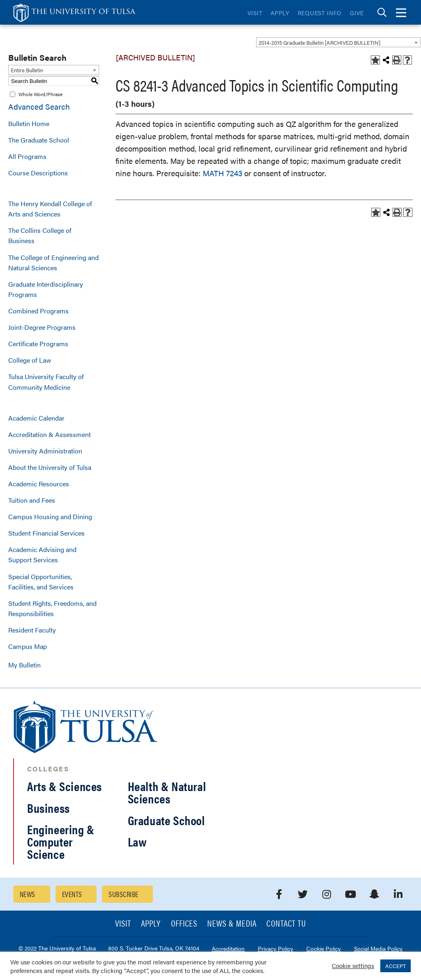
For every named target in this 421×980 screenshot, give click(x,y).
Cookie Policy (324, 949)
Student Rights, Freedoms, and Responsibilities (52, 608)
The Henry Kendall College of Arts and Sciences (50, 209)
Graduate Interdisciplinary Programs (46, 289)
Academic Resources (39, 484)
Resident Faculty (32, 630)
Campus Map (28, 646)
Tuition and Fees (32, 500)
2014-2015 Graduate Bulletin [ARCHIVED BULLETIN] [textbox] (319, 43)
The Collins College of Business (40, 235)
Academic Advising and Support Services (42, 554)
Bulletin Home (29, 123)
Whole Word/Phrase (40, 94)
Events (72, 894)
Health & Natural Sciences (167, 792)
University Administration (45, 451)
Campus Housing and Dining (50, 516)
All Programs (27, 156)
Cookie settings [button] (353, 965)
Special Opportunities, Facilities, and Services (41, 582)
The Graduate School (39, 140)
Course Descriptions (38, 173)
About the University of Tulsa (50, 467)
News (28, 894)
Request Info (320, 13)
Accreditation (228, 949)
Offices (184, 924)
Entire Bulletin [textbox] (27, 70)
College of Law (30, 360)
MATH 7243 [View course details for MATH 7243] (222, 173)
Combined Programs (38, 311)
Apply (280, 13)
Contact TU (286, 924)
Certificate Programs (38, 344)
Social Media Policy (378, 949)
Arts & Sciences (65, 786)
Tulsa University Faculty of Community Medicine (46, 382)
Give (357, 13)
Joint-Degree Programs (42, 327)
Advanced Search (39, 107)
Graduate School (167, 820)
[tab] (382, 13)
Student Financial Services (46, 533)
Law (137, 841)
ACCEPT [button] (396, 966)
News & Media (232, 924)
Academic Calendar (36, 418)
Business (49, 808)
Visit (255, 13)
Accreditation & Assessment (50, 434)
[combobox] (338, 42)
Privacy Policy (275, 949)
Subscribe (123, 894)
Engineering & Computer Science (61, 841)
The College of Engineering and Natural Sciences (53, 262)
